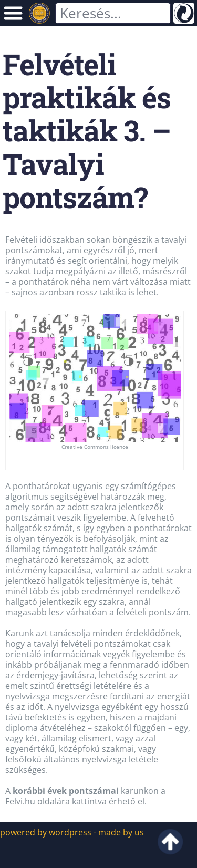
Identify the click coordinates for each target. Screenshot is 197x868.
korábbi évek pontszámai (67, 791)
